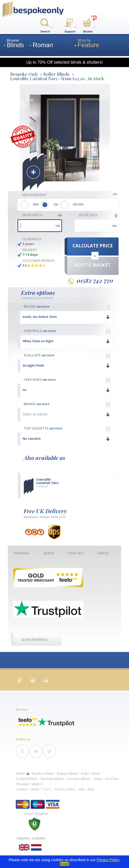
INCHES (78, 204)
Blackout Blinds (52, 779)
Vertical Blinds (27, 779)
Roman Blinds (67, 773)
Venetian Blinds (78, 779)
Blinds (20, 773)
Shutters (37, 784)
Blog (91, 789)
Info (82, 789)
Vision (98, 779)
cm (58, 226)
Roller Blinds (91, 773)
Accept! (64, 864)
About (35, 789)
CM (56, 204)
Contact (22, 789)
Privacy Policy (65, 789)
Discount (22, 784)
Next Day (112, 779)
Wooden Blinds (43, 773)
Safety (103, 553)
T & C (47, 789)
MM (36, 204)
